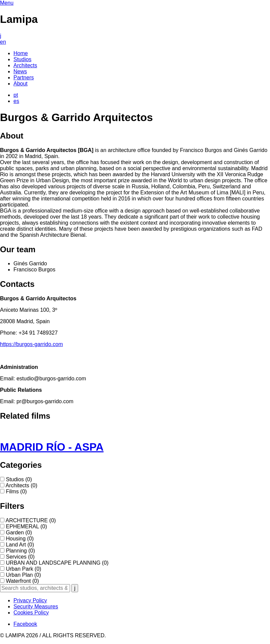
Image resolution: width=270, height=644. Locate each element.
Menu (7, 3)
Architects (22, 485)
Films (16, 491)
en (3, 42)
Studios (19, 479)
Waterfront (22, 581)
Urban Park (23, 569)
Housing (20, 539)
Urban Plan (23, 575)
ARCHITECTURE (31, 520)
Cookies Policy (31, 613)
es (16, 101)
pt (16, 95)
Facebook (25, 624)
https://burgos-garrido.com (31, 344)
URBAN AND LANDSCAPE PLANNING (57, 563)
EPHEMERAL (26, 526)
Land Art (20, 545)
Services (20, 557)
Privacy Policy (30, 600)
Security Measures (36, 607)
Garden (19, 533)
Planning (20, 551)
